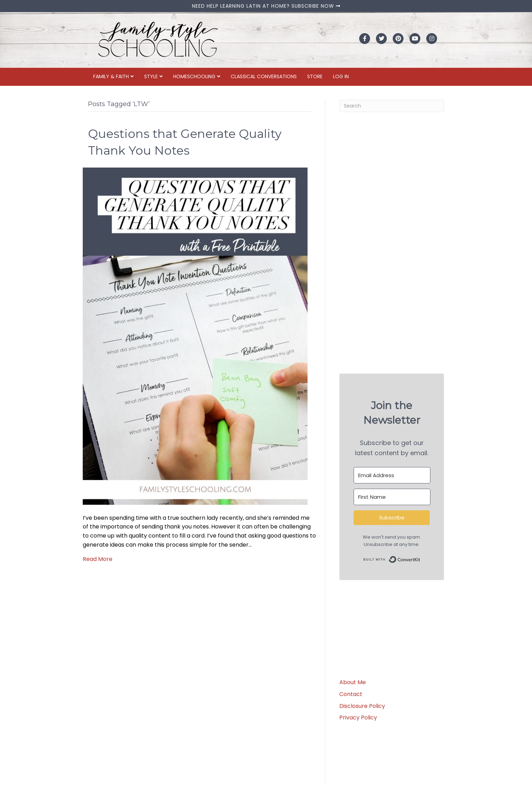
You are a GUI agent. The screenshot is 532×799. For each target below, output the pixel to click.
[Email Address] (392, 475)
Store (315, 76)
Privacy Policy (358, 717)
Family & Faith (111, 76)
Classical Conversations (264, 76)
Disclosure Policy (362, 706)
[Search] (392, 106)
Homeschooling (194, 76)
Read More (98, 559)
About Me (353, 682)
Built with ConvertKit (420, 558)
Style (151, 76)
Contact (351, 694)
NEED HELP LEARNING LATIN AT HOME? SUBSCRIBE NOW (266, 6)
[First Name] (392, 497)
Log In (341, 76)
